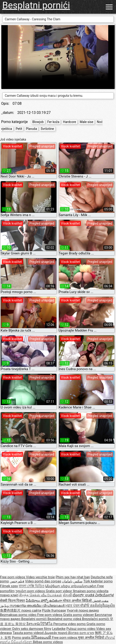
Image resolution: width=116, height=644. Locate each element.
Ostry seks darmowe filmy (32, 629)
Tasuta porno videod (28, 633)
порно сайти (31, 610)
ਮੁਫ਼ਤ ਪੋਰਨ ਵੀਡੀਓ (78, 606)
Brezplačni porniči (96, 619)
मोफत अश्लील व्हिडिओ (78, 601)
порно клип (9, 595)
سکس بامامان (72, 581)
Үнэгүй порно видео (83, 610)
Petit (19, 129)
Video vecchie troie (40, 577)
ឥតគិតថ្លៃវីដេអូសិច (103, 606)
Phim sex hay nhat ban (73, 577)
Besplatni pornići (36, 5)
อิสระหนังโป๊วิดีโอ (40, 624)
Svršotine (47, 129)
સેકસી (67, 595)
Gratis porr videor (59, 591)
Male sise (86, 122)
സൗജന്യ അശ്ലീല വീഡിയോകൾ (37, 606)
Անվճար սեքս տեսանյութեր (71, 586)
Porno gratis (22, 638)
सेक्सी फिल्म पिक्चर (12, 601)
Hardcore (69, 122)
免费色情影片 (11, 610)
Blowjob (38, 122)
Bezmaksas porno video (19, 615)
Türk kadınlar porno (98, 581)
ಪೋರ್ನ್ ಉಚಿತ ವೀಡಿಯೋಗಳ (93, 595)
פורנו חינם (87, 633)
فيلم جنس (17, 581)
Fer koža (53, 122)
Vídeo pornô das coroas (43, 581)
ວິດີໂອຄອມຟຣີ (42, 638)
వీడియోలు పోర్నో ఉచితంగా (44, 601)
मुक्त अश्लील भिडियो (91, 638)
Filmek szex (9, 586)
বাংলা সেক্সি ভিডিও (31, 586)
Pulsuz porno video (81, 629)
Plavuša (31, 129)
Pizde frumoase (54, 610)
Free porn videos (13, 577)
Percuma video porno (70, 624)
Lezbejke (59, 629)
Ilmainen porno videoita (91, 591)
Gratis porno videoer (79, 615)
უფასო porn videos (31, 591)
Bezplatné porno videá (65, 619)
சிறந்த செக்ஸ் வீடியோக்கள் (40, 595)
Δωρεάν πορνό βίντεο (62, 633)
